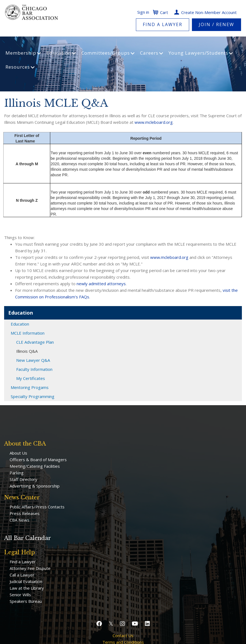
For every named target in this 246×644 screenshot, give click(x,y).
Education (20, 324)
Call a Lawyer (22, 575)
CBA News (19, 520)
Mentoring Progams (30, 387)
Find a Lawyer (163, 24)
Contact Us (123, 635)
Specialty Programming (33, 396)
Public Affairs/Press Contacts (37, 507)
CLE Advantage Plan (35, 342)
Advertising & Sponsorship (35, 486)
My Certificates (31, 378)
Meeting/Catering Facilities (35, 466)
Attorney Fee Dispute (30, 568)
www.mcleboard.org (154, 122)
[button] (100, 624)
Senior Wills (20, 595)
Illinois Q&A (27, 351)
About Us (18, 453)
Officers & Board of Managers (38, 460)
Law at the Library (27, 588)
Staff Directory (23, 479)
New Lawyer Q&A (33, 360)
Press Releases (25, 513)
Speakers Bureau (26, 601)
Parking (17, 473)
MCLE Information (28, 333)
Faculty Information (34, 369)
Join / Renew (216, 24)
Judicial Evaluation (26, 581)
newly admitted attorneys (101, 284)
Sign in (143, 12)
